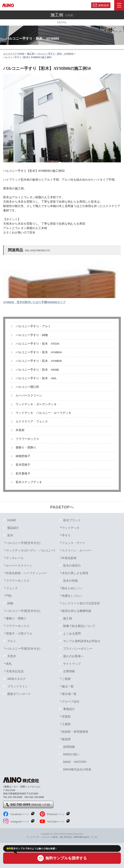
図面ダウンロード (19, 694)
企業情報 (69, 671)
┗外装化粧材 (68, 558)
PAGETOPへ (62, 507)
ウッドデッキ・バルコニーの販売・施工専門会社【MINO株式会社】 (58, 837)
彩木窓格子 (23, 465)
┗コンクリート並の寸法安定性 (79, 603)
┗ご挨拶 (65, 679)
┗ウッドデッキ (69, 528)
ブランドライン (18, 686)
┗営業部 (65, 717)
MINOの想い (71, 754)
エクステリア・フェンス (32, 422)
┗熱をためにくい (71, 588)
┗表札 (8, 664)
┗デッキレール (13, 558)
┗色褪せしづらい (71, 596)
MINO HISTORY (75, 762)
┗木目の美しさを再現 (74, 573)
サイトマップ (72, 664)
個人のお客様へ (73, 656)
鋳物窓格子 (23, 456)
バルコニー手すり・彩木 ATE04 (37, 344)
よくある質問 (72, 633)
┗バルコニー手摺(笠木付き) (22, 543)
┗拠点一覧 (66, 686)
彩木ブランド (72, 520)
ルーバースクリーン (29, 396)
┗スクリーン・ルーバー (75, 550)
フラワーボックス (27, 439)
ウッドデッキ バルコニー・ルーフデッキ (43, 413)
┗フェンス (10, 588)
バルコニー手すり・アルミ (33, 326)
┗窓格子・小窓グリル (18, 633)
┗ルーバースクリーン (18, 566)
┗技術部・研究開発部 (74, 732)
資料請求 (104, 5)
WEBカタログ (17, 679)
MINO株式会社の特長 (77, 769)
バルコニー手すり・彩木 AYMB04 (39, 352)
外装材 (20, 430)
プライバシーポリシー (78, 649)
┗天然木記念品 (13, 671)
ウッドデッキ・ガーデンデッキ (36, 404)
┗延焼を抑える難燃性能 (75, 611)
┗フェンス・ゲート (72, 543)
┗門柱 (8, 596)
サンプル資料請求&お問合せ (82, 641)
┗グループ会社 (69, 701)
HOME (12, 520)
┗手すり (65, 535)
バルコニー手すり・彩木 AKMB (37, 370)
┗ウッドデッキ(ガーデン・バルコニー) (29, 550)
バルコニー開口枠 (27, 387)
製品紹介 (13, 528)
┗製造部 (65, 739)
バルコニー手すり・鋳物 (32, 335)
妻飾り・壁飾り (26, 448)
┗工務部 (65, 724)
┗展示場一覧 (68, 694)
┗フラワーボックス (16, 581)
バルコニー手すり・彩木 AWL (36, 378)
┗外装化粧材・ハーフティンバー (25, 573)
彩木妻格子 (23, 474)
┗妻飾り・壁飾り (15, 618)
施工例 (68, 618)
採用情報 (69, 747)
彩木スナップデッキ (29, 482)
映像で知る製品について (79, 626)
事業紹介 (69, 709)
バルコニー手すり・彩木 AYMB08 (39, 361)
